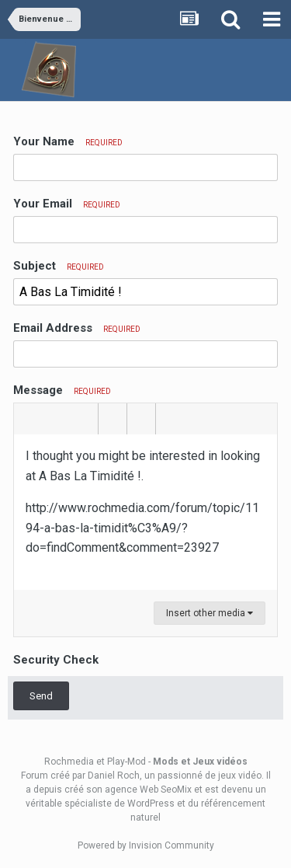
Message (62, 390)
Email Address (77, 328)
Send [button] (41, 696)
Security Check (56, 660)
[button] (28, 419)
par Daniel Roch (106, 776)
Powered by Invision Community (146, 845)
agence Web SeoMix (148, 790)
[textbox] (145, 512)
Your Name (68, 141)
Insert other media (210, 613)
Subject (59, 266)
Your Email (67, 204)
